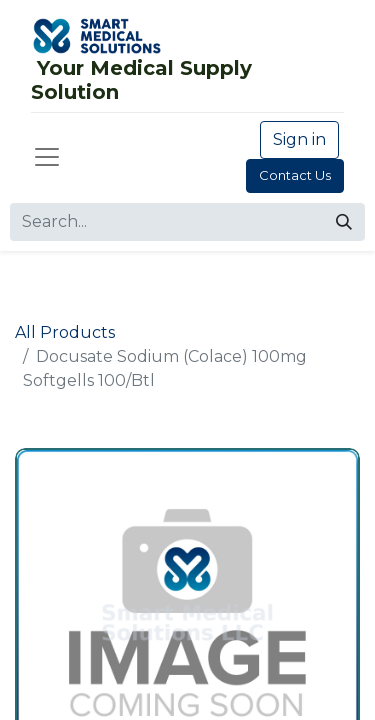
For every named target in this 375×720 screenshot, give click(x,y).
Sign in (299, 139)
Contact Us (295, 175)
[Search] (344, 222)
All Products (65, 332)
